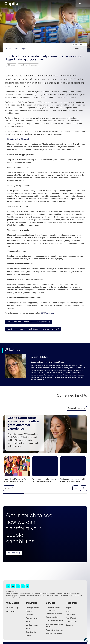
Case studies (11, 611)
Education (30, 615)
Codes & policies (72, 622)
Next (84, 488)
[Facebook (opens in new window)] (23, 586)
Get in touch (13, 553)
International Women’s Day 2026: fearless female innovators (16, 482)
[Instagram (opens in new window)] (18, 586)
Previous (76, 488)
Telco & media (31, 632)
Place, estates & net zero (54, 630)
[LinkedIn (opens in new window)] (8, 586)
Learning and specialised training (54, 625)
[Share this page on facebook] (83, 44)
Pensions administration (54, 634)
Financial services (32, 618)
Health (28, 622)
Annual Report (71, 618)
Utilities (29, 636)
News (68, 611)
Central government (33, 608)
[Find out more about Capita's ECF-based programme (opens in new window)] (28, 322)
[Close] (80, 4)
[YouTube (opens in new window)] (13, 586)
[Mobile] (85, 4)
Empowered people (13, 608)
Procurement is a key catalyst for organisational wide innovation (45, 482)
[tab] (14, 494)
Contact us (69, 625)
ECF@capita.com (47, 313)
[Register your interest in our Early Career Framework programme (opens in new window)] (33, 329)
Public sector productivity (54, 621)
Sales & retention (52, 617)
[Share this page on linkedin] (81, 44)
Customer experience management (53, 609)
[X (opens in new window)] (27, 586)
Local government (32, 625)
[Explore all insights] (76, 408)
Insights (68, 608)
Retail (28, 629)
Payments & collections (54, 614)
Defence (29, 611)
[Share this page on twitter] (85, 44)
